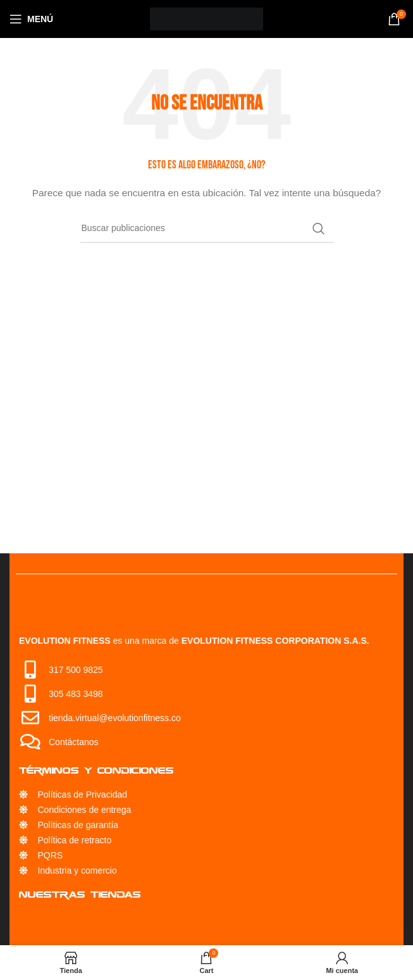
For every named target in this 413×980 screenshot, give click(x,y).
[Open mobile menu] (31, 19)
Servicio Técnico (72, 921)
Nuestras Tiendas (80, 894)
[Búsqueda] (207, 229)
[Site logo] (207, 18)
